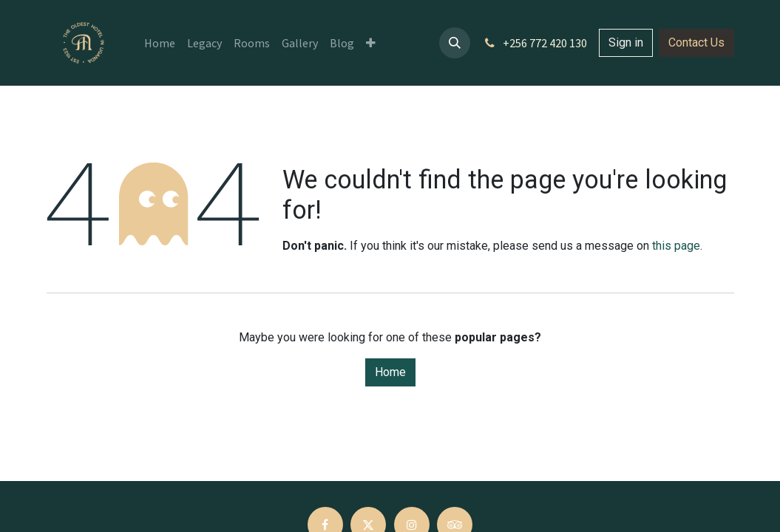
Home (390, 372)
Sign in (626, 42)
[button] (455, 43)
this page (676, 246)
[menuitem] (160, 43)
